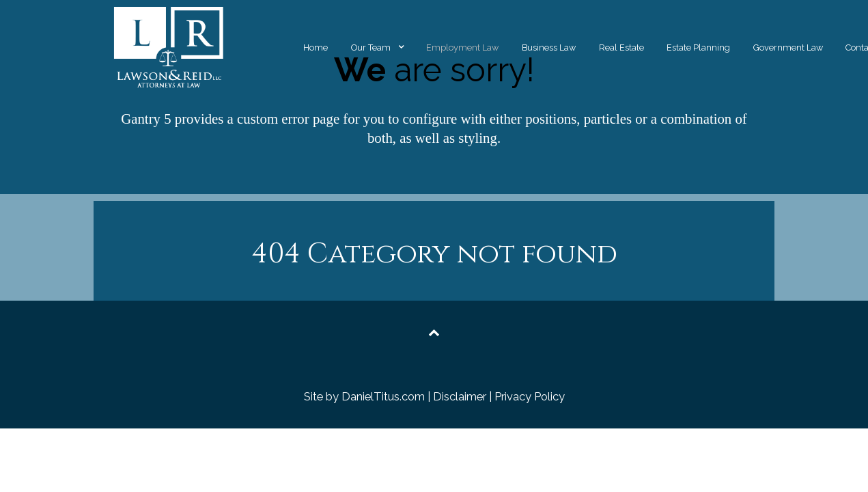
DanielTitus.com (383, 396)
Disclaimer (460, 396)
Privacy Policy (530, 396)
